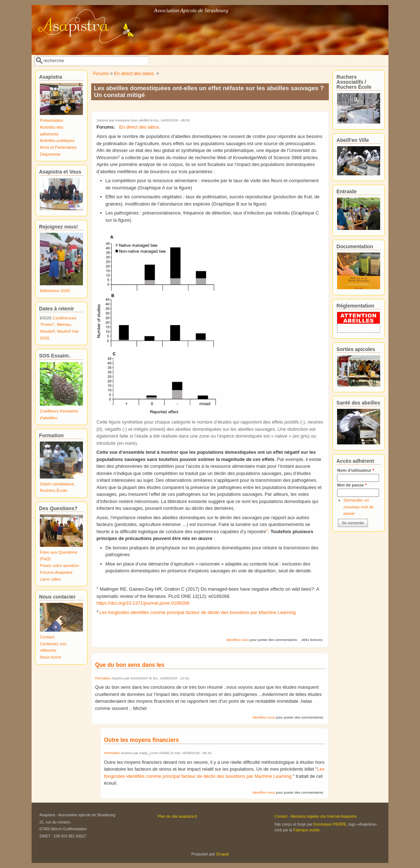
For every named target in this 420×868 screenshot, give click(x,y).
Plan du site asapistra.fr (178, 816)
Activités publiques (57, 140)
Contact (47, 637)
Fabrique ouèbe (307, 830)
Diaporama (50, 154)
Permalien (103, 678)
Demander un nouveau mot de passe (359, 507)
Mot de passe (352, 485)
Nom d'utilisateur (356, 470)
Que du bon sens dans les (130, 665)
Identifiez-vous (237, 640)
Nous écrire (51, 657)
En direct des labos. (135, 73)
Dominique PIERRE (330, 824)
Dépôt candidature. (58, 484)
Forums (101, 73)
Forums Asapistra (56, 572)
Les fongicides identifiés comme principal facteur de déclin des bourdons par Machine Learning (198, 612)
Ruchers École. (54, 490)
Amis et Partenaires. (59, 147)
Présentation (52, 120)
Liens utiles (50, 579)
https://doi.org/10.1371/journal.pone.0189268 (143, 603)
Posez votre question (59, 565)
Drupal (223, 854)
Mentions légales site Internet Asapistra (324, 816)
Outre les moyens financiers (142, 740)
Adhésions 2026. (55, 290)
